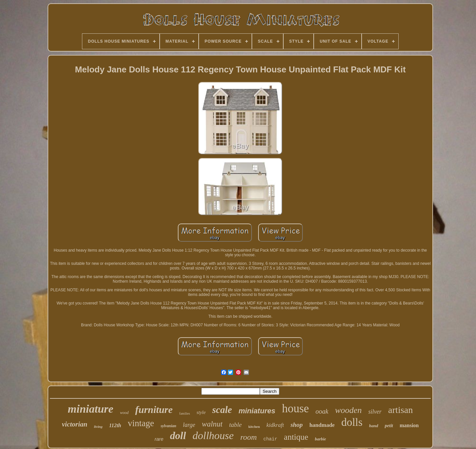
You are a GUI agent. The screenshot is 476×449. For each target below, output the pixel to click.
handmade (322, 425)
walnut (212, 424)
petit (389, 426)
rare (159, 439)
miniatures (257, 411)
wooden (348, 410)
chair (270, 439)
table (235, 425)
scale (222, 410)
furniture (154, 409)
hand (374, 426)
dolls (352, 422)
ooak (322, 411)
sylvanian (168, 426)
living (98, 427)
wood (124, 413)
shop (297, 425)
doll (178, 436)
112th (115, 425)
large (189, 425)
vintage (141, 423)
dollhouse (213, 435)
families (184, 413)
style (201, 412)
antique (296, 437)
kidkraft (275, 425)
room (249, 437)
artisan (400, 410)
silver (375, 412)
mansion (409, 425)
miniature (91, 409)
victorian (75, 424)
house (296, 408)
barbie (320, 439)
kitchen (254, 427)
